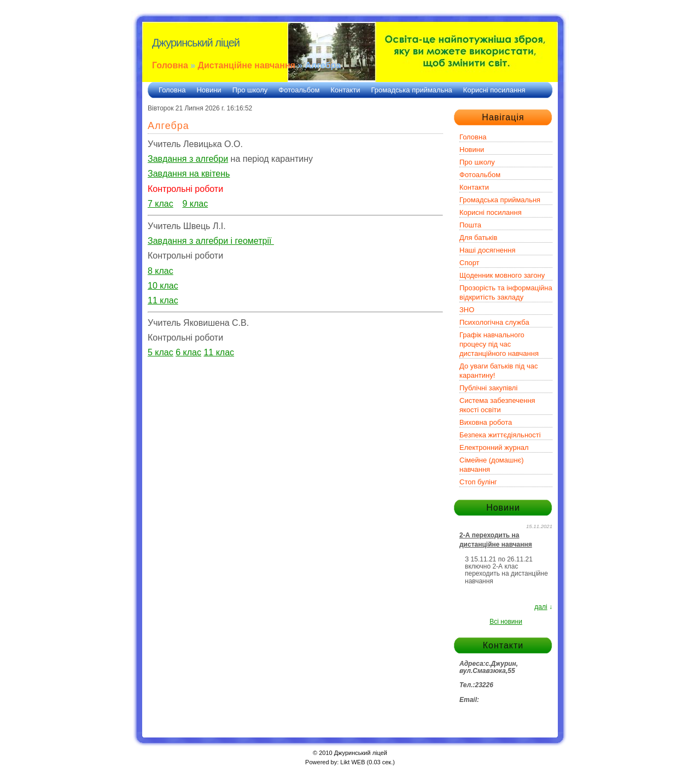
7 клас (161, 204)
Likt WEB (352, 762)
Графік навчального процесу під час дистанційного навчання (499, 344)
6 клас (188, 352)
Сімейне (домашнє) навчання (492, 465)
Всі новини (506, 622)
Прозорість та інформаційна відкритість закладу (506, 292)
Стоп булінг (478, 482)
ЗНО (467, 310)
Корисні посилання (494, 90)
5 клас (161, 352)
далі (541, 607)
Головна (170, 65)
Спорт (469, 263)
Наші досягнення (487, 250)
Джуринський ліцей (196, 43)
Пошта (470, 225)
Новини (209, 90)
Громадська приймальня (500, 200)
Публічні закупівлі (488, 388)
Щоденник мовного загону (502, 275)
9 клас (195, 204)
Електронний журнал (494, 447)
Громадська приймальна (412, 90)
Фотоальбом (299, 90)
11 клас (219, 352)
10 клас (163, 286)
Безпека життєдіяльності (500, 435)
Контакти (345, 90)
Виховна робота (486, 422)
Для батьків (478, 238)
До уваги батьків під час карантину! (498, 371)
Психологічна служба (494, 322)
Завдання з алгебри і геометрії (211, 241)
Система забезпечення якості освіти (497, 405)
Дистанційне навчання (247, 65)
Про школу (250, 90)
